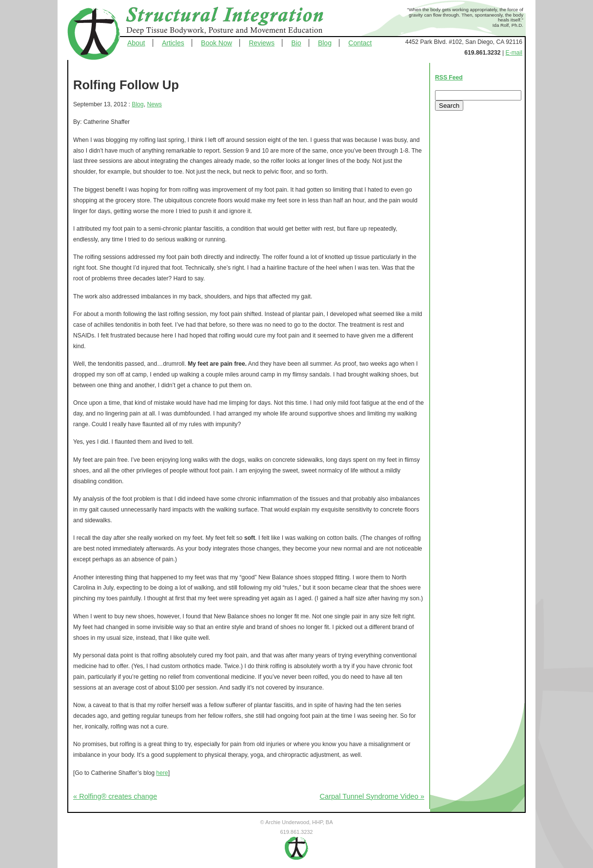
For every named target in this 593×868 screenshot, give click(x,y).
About (136, 43)
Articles (173, 43)
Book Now (217, 43)
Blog (325, 43)
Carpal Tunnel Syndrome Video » (372, 796)
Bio (296, 43)
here (162, 773)
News (154, 104)
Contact (360, 43)
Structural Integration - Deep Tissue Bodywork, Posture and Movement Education (236, 21)
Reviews (262, 43)
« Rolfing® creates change (115, 796)
